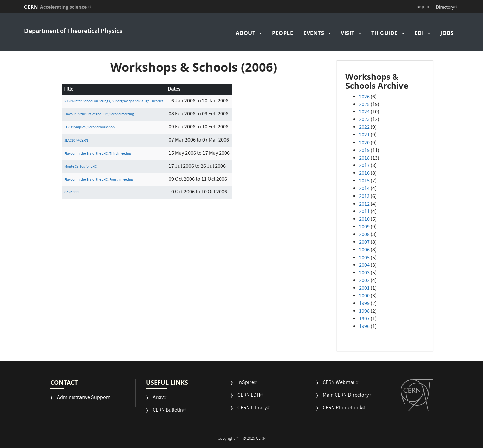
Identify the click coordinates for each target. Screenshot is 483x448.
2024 (364, 112)
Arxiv (160, 398)
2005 (364, 258)
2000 (364, 296)
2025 (364, 105)
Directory (447, 7)
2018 (364, 159)
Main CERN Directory (348, 396)
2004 (364, 266)
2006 (364, 250)
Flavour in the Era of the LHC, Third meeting (98, 154)
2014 (364, 189)
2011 (364, 212)
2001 (364, 289)
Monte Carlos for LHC (80, 167)
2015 (364, 181)
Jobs (447, 33)
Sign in (424, 6)
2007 (364, 243)
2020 (364, 143)
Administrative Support (83, 398)
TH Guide (385, 33)
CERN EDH (251, 396)
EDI (419, 33)
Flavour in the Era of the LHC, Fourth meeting (99, 180)
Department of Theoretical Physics (73, 31)
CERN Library (254, 409)
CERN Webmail (341, 383)
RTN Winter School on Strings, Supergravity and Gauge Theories (114, 101)
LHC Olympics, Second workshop (90, 128)
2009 (364, 227)
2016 (364, 174)
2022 (364, 128)
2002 (364, 281)
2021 (364, 135)
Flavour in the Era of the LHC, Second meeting (99, 115)
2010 (364, 220)
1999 (364, 304)
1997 (364, 319)
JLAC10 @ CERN (76, 141)
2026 (364, 97)
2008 (364, 235)
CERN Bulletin (170, 411)
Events (314, 33)
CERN (59, 7)
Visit (348, 33)
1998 (364, 312)
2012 (364, 205)
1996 (364, 327)
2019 (364, 151)
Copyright (229, 439)
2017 (364, 166)
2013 (364, 197)
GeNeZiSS (72, 193)
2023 (364, 120)
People (283, 33)
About (246, 33)
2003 (364, 273)
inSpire (248, 383)
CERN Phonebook (345, 409)
